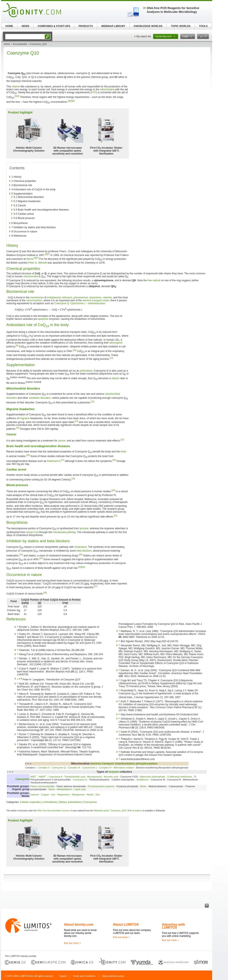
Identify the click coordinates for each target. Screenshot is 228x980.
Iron (53, 795)
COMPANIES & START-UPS (54, 26)
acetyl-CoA (32, 532)
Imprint (63, 976)
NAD (34, 777)
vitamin (16, 87)
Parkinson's (54, 461)
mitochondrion (34, 300)
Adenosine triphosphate (152, 777)
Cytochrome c (90, 768)
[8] (35, 258)
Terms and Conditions (84, 976)
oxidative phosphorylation (140, 763)
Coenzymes (22, 779)
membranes (37, 297)
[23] (81, 555)
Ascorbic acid (111, 777)
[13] (77, 421)
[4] (71, 101)
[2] (18, 96)
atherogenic (116, 343)
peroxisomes (81, 297)
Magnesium (64, 795)
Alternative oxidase (124, 768)
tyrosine (84, 528)
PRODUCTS (86, 26)
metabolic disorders (40, 398)
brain (123, 452)
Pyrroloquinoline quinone (101, 786)
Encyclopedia (20, 44)
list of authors (136, 811)
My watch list (144, 36)
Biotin (143, 786)
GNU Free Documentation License (53, 811)
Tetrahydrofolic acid (75, 777)
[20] (113, 490)
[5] (74, 101)
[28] (45, 593)
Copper (45, 795)
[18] (114, 460)
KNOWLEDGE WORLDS (148, 26)
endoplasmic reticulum (60, 297)
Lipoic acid (80, 789)
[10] (74, 350)
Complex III (74, 768)
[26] (83, 567)
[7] (49, 254)
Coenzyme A (56, 777)
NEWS (26, 26)
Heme (52, 789)
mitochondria (107, 89)
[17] (63, 460)
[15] (122, 440)
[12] (93, 402)
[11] (111, 358)
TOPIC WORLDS (181, 26)
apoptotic (43, 319)
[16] (28, 455)
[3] (69, 101)
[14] (18, 428)
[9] (17, 346)
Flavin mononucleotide (42, 786)
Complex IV (105, 768)
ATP (94, 92)
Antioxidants (50, 802)
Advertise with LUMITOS (173, 926)
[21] (116, 516)
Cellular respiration (31, 802)
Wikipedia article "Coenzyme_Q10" (110, 811)
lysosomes (96, 297)
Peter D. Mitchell (37, 263)
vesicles (107, 297)
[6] (46, 254)
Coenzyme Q (59, 768)
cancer (62, 441)
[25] (80, 567)
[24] (41, 558)
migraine (24, 418)
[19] (73, 479)
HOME (9, 26)
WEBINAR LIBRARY (113, 26)
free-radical (154, 280)
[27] (96, 586)
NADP (43, 777)
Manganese (78, 795)
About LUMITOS (126, 925)
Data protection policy (113, 976)
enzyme (114, 772)
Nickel (90, 795)
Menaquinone (94, 777)
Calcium (35, 795)
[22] (21, 555)
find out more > (72, 943)
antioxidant (86, 371)
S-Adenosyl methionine (180, 777)
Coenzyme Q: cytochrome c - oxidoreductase (80, 303)
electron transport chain (96, 300)
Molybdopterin (65, 789)
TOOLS (203, 26)
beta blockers (84, 551)
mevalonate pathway (64, 532)
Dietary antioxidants (70, 802)
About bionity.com (79, 925)
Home (7, 44)
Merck (30, 259)
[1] (16, 96)
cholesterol (81, 547)
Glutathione (142, 780)
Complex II (44, 768)
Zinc (98, 795)
